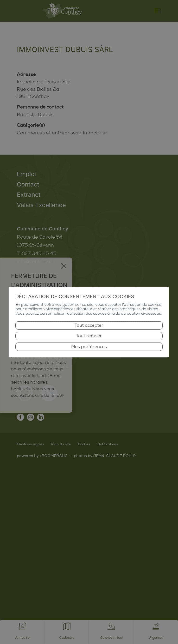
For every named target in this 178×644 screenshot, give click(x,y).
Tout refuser (89, 336)
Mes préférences (89, 346)
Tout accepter (89, 325)
